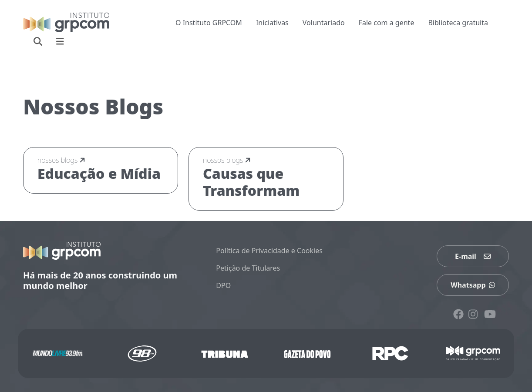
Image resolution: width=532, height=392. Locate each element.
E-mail (473, 256)
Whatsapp (473, 285)
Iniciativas (272, 23)
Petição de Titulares (248, 268)
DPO (223, 285)
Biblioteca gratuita (458, 23)
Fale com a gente (387, 23)
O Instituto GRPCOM (209, 23)
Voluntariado (324, 23)
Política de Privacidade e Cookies (269, 251)
